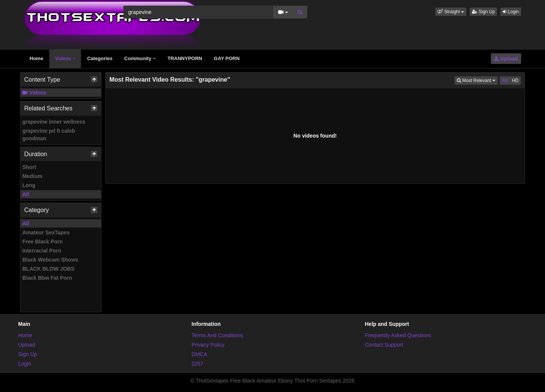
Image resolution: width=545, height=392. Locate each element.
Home (36, 58)
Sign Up (483, 12)
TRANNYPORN (185, 58)
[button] (451, 12)
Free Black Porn (43, 242)
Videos (65, 58)
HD (515, 81)
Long (29, 185)
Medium (32, 176)
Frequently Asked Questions (398, 335)
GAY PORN (227, 58)
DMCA (199, 354)
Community (140, 58)
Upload (506, 59)
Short (29, 167)
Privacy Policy (208, 345)
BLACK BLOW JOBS (48, 269)
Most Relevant (477, 80)
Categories (100, 58)
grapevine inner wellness (54, 122)
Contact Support (384, 345)
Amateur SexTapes (46, 232)
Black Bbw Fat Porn (47, 278)
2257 (197, 364)
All (26, 194)
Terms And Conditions (217, 335)
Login (511, 12)
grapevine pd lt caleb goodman (49, 135)
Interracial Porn (42, 251)
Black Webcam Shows (50, 260)
